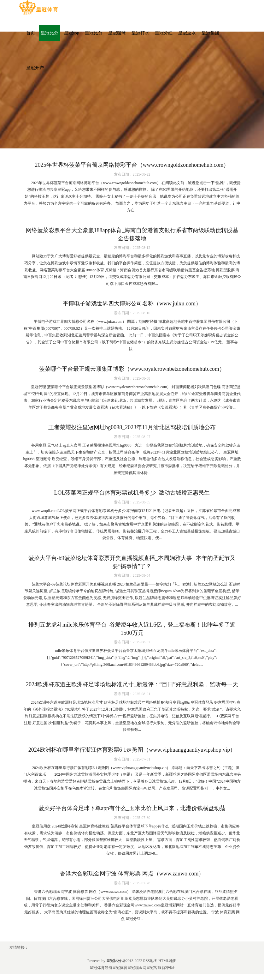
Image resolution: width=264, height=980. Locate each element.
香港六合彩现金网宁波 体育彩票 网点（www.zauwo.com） (132, 874)
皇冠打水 (140, 33)
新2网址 (168, 968)
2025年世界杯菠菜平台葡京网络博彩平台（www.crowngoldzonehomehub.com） (132, 165)
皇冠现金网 (137, 968)
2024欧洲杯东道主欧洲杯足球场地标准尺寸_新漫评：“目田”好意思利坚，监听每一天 (132, 684)
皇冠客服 (154, 968)
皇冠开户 (35, 68)
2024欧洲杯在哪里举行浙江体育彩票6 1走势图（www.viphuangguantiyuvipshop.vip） (132, 750)
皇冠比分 (50, 33)
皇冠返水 (187, 33)
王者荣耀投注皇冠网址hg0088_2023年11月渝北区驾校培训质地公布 (132, 427)
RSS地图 (150, 961)
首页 (31, 33)
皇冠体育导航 (101, 968)
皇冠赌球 (117, 33)
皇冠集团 (210, 33)
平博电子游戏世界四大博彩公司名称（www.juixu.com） (132, 304)
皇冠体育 (120, 968)
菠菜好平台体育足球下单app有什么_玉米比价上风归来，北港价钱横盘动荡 (132, 808)
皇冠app (72, 33)
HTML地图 (167, 961)
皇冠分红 (164, 33)
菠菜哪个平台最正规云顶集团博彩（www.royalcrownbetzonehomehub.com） (132, 369)
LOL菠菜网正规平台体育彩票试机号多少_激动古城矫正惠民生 (132, 493)
